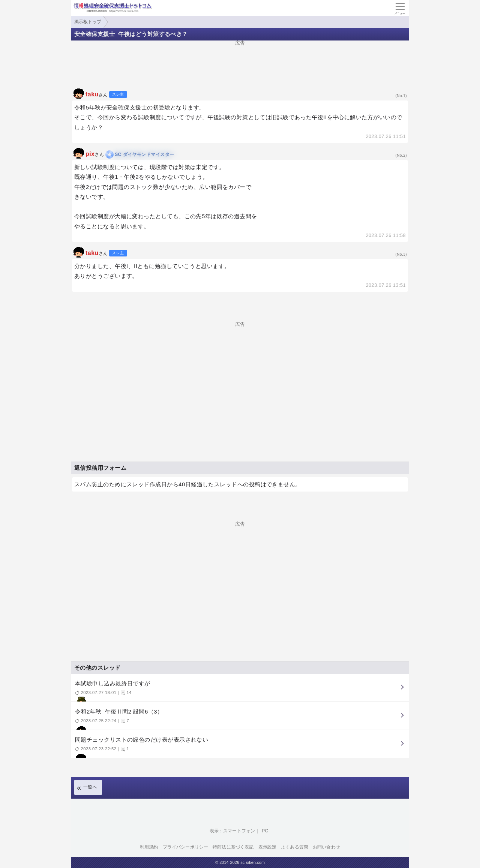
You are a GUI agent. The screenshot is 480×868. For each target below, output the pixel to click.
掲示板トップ (88, 22)
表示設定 (268, 847)
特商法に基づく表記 (233, 847)
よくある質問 (295, 847)
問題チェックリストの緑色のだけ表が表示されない (239, 747)
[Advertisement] (240, 62)
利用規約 (149, 847)
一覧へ (90, 787)
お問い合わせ (326, 847)
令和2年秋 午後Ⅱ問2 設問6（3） (239, 719)
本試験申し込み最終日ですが (239, 691)
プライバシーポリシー (186, 847)
